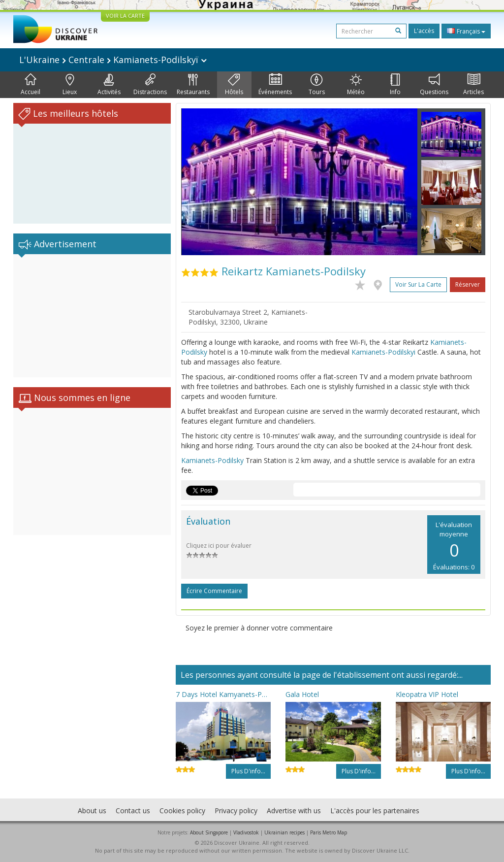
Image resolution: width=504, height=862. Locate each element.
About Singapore (209, 832)
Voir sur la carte (418, 284)
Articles (473, 85)
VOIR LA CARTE (125, 16)
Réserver (468, 284)
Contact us (133, 811)
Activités (109, 85)
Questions (434, 85)
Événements (275, 85)
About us (92, 811)
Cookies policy (182, 811)
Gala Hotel (302, 694)
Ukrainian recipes (284, 832)
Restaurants (193, 85)
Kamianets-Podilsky (212, 460)
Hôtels (234, 85)
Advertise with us (294, 811)
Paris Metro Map (329, 832)
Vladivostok (246, 832)
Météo (356, 85)
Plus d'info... (248, 771)
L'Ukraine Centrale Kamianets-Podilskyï (113, 60)
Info (395, 85)
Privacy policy (236, 811)
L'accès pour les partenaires (375, 811)
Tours (317, 85)
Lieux (70, 85)
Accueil (31, 85)
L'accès (424, 31)
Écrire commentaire (214, 591)
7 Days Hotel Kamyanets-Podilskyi (223, 694)
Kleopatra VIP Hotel (427, 694)
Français (466, 31)
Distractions (150, 85)
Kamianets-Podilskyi (383, 352)
